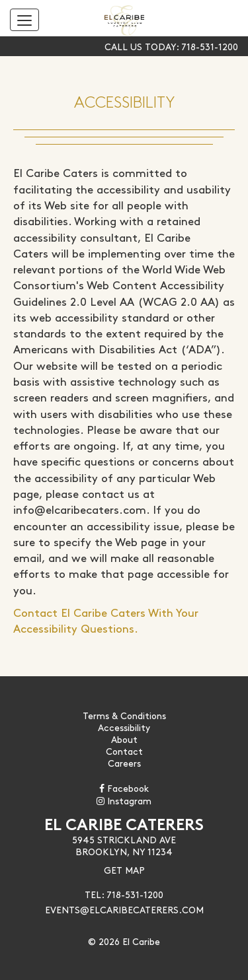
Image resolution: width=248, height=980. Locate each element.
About (124, 739)
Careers (124, 763)
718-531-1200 (210, 46)
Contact (124, 751)
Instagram (124, 800)
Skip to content (53, 61)
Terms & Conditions (124, 715)
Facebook (124, 788)
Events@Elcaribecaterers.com (124, 909)
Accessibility (124, 727)
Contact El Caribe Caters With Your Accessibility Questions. (106, 620)
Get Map (124, 870)
